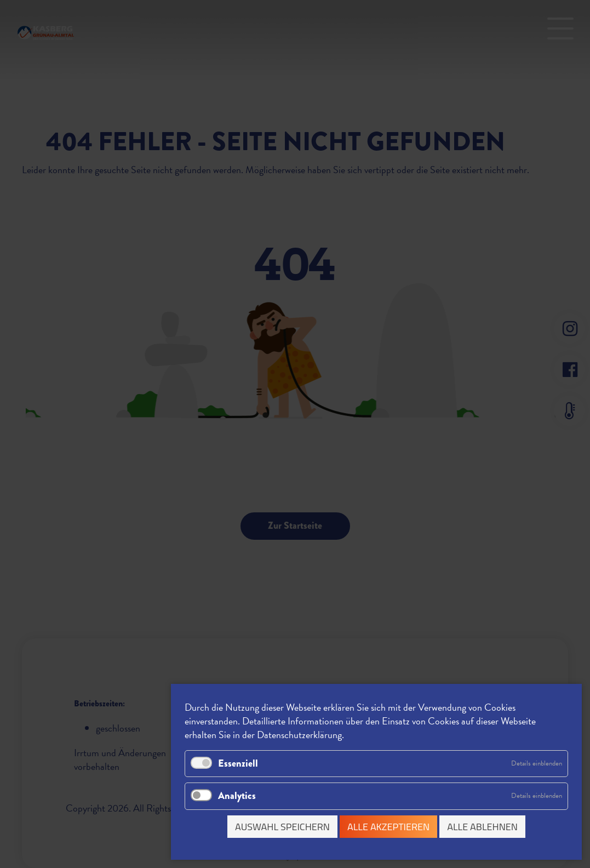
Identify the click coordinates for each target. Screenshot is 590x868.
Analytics (237, 796)
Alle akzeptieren (388, 827)
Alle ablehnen (482, 827)
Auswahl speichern (282, 827)
